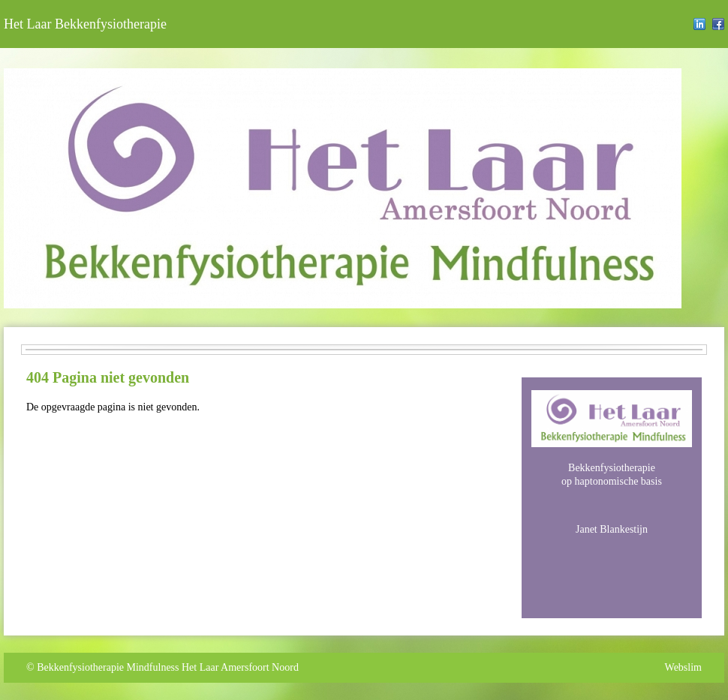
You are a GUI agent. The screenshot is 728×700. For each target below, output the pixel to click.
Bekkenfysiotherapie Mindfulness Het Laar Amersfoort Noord (168, 667)
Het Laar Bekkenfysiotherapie (85, 24)
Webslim (683, 667)
